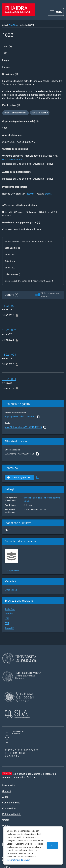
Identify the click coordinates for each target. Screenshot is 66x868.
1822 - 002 (9, 330)
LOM (7, 618)
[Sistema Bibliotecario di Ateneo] (23, 684)
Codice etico (9, 808)
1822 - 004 (9, 379)
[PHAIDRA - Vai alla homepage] (19, 15)
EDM (7, 623)
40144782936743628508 (13, 159)
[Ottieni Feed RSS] (37, 477)
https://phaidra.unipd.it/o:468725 (20, 416)
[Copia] (38, 417)
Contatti (7, 791)
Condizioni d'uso (11, 803)
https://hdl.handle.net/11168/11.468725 (23, 427)
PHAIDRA (13, 25)
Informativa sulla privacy (19, 860)
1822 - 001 (9, 306)
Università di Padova (24, 777)
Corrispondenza (12, 571)
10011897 (31, 194)
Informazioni (9, 785)
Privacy (6, 826)
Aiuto (5, 797)
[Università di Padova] (19, 666)
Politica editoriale (12, 814)
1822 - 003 (9, 355)
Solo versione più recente (50, 295)
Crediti (6, 820)
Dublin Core (10, 609)
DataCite (9, 613)
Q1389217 (49, 194)
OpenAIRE (9, 628)
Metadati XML (11, 590)
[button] (56, 12)
